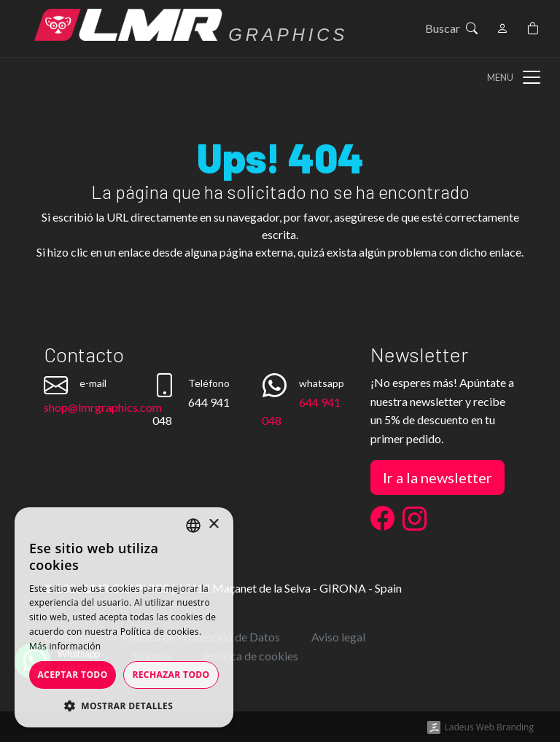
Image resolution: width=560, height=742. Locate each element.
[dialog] (124, 617)
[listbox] (193, 526)
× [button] (213, 524)
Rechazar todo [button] (171, 675)
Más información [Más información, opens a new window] (65, 646)
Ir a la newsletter (437, 477)
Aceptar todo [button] (72, 675)
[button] (124, 706)
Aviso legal (338, 637)
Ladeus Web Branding (489, 727)
